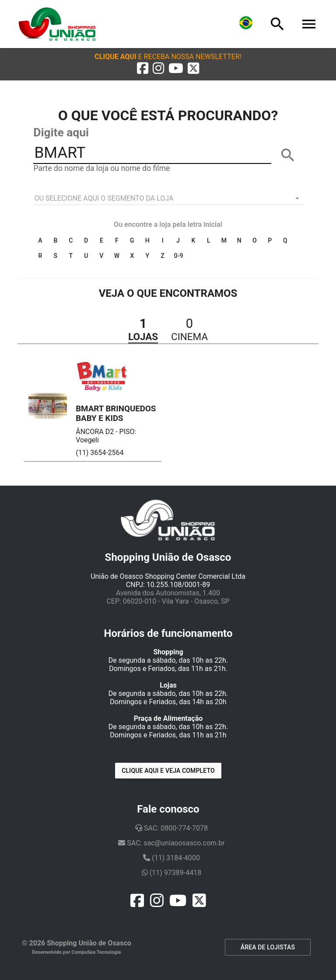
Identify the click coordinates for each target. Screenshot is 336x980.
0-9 (178, 256)
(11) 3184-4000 (171, 858)
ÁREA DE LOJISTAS (268, 947)
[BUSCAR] (288, 155)
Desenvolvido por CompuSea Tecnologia (77, 952)
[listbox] (168, 198)
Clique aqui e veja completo (168, 771)
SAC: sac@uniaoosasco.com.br (171, 843)
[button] (168, 57)
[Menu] (309, 24)
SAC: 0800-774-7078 (171, 828)
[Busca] (277, 24)
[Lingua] (246, 24)
